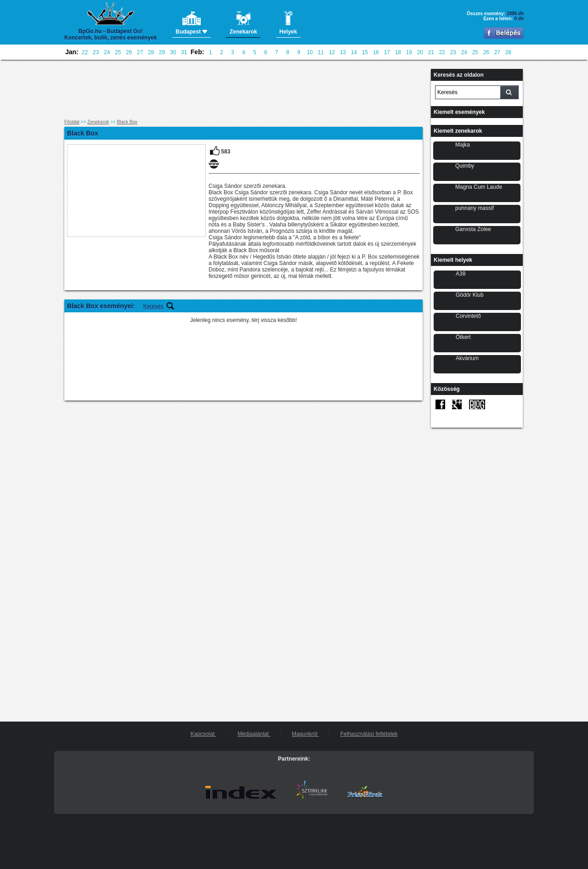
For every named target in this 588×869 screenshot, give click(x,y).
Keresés (153, 306)
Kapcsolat (204, 734)
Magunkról (305, 734)
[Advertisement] (243, 90)
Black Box (127, 122)
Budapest (191, 23)
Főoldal (72, 122)
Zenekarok (98, 122)
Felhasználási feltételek (369, 734)
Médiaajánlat (254, 734)
